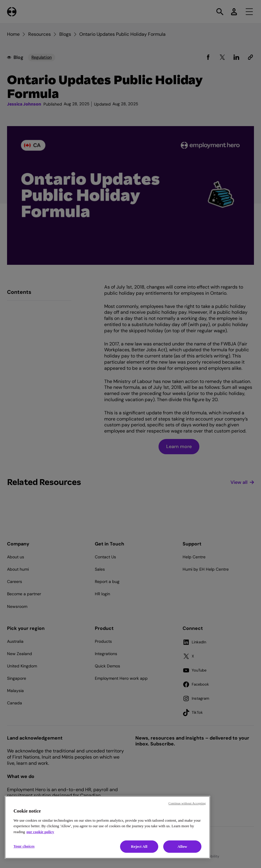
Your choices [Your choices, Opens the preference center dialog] (24, 846)
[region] (107, 827)
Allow (182, 846)
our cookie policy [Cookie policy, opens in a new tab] (40, 832)
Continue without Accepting (187, 803)
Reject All (139, 846)
